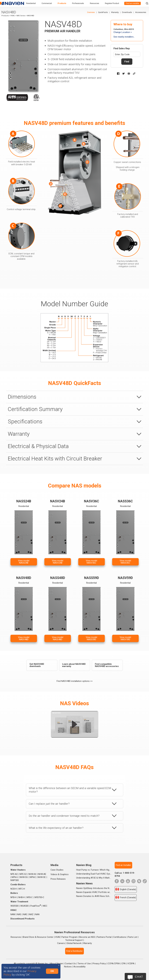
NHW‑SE (42, 877)
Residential (31, 3)
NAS (19, 914)
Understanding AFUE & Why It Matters (94, 878)
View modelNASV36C (91, 562)
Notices (68, 967)
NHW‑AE (42, 874)
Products (62, 3)
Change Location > (123, 32)
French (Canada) (126, 897)
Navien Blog (84, 865)
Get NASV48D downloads (37, 665)
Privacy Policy (99, 964)
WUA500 (24, 906)
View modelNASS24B (24, 562)
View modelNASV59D (125, 638)
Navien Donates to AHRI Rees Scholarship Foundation (94, 896)
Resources (94, 3)
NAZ (31, 914)
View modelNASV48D (24, 638)
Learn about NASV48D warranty (74, 665)
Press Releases (58, 879)
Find (127, 62)
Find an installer (132, 3)
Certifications (120, 937)
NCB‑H (14, 889)
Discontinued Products (22, 919)
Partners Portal (104, 937)
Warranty (115, 12)
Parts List (133, 937)
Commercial (47, 3)
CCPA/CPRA (114, 964)
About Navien (57, 964)
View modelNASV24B (58, 562)
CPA (124, 964)
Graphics (64, 874)
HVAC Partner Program (66, 937)
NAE (25, 914)
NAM (13, 914)
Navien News (84, 883)
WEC (45, 906)
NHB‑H (22, 897)
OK (52, 971)
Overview (91, 12)
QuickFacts (103, 12)
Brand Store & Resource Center (38, 937)
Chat (139, 977)
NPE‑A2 (14, 874)
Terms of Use (84, 964)
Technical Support (74, 940)
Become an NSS (87, 937)
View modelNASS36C (125, 562)
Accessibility (79, 967)
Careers (61, 943)
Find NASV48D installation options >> (75, 681)
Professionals (78, 3)
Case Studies (57, 870)
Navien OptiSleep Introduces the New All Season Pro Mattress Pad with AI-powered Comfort (94, 888)
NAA (37, 914)
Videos (54, 874)
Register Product (112, 3)
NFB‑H (14, 897)
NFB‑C (30, 897)
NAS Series (21, 16)
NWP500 (15, 880)
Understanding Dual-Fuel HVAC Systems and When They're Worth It (94, 874)
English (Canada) (126, 889)
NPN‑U (15, 877)
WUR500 (15, 906)
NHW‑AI (32, 874)
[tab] (75, 397)
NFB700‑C (39, 897)
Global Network (74, 943)
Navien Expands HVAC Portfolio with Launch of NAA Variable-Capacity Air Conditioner (94, 892)
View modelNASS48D (58, 638)
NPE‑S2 (23, 874)
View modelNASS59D (91, 638)
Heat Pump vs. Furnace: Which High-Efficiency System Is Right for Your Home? (94, 870)
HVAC (13, 16)
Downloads (127, 12)
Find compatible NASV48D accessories (107, 665)
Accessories (141, 12)
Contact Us (70, 964)
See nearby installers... (124, 37)
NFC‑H (22, 889)
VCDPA (131, 964)
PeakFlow (36, 906)
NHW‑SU (24, 877)
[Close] (59, 965)
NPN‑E (33, 877)
